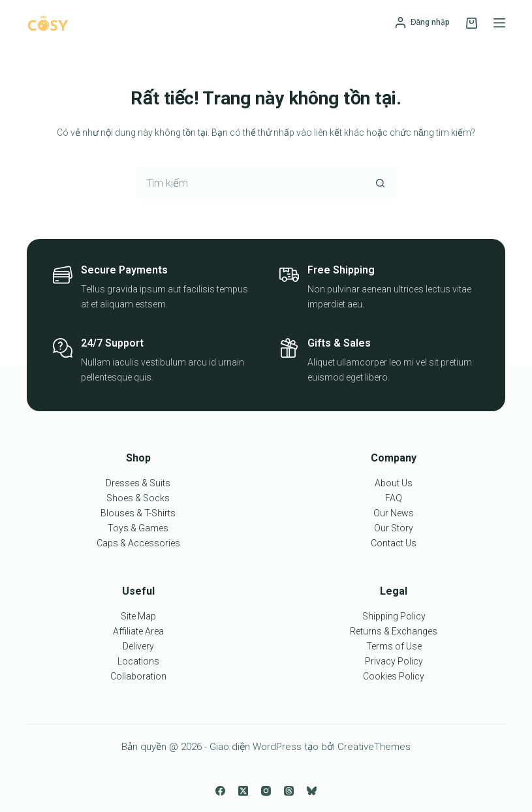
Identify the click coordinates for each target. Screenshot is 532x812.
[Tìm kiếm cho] (250, 183)
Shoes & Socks (138, 498)
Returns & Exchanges (394, 631)
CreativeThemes (374, 747)
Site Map (138, 616)
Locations (138, 661)
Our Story (394, 528)
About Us (394, 483)
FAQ (394, 498)
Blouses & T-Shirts (138, 513)
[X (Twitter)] (243, 791)
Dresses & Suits (138, 483)
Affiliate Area (138, 631)
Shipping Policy (394, 616)
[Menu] (499, 23)
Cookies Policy (394, 676)
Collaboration (138, 676)
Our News (394, 513)
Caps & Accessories (138, 543)
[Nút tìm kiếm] (381, 183)
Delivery (138, 646)
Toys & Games (138, 528)
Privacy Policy (394, 661)
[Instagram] (266, 791)
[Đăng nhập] (422, 23)
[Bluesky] (312, 791)
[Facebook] (220, 791)
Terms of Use (394, 646)
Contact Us (394, 543)
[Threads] (289, 791)
